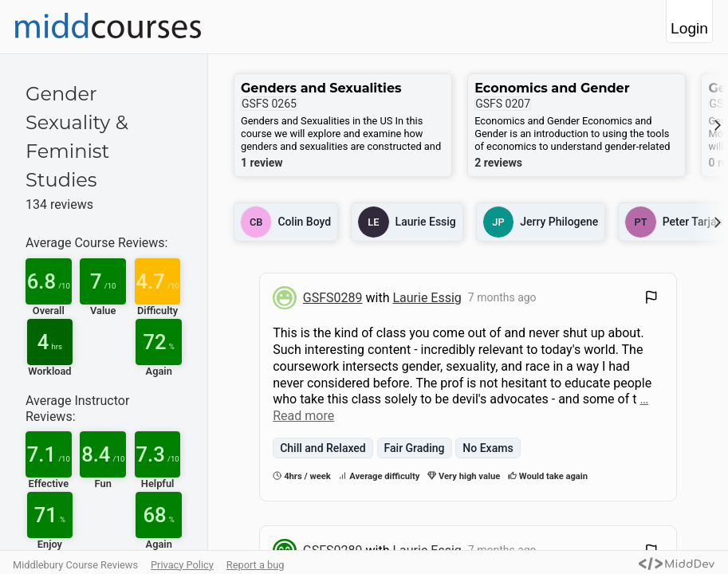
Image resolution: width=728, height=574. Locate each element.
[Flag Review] (651, 299)
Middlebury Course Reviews (75, 565)
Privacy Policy (182, 565)
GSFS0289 (333, 298)
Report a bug (256, 565)
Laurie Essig (427, 298)
